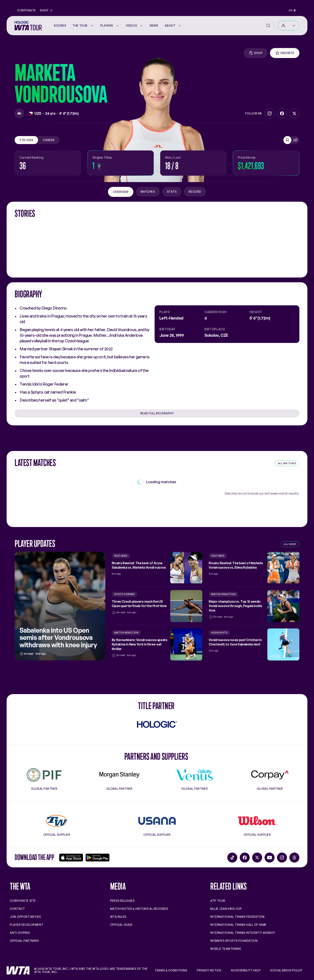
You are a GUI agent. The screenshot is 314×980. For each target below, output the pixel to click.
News (154, 26)
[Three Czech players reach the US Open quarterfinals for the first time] (157, 606)
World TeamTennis (226, 949)
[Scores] (60, 26)
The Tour (83, 26)
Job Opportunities (25, 917)
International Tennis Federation (237, 917)
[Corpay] (270, 775)
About (173, 26)
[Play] (19, 113)
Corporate (26, 10)
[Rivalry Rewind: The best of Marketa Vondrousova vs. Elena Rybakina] (254, 568)
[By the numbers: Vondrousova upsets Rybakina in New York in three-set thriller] (157, 644)
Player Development (27, 925)
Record (195, 192)
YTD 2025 (26, 140)
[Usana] (157, 821)
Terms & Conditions (171, 970)
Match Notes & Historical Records (139, 909)
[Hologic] (157, 724)
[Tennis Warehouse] (57, 821)
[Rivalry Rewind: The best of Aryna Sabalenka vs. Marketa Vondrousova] (157, 568)
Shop (46, 10)
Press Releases (122, 901)
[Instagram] (270, 113)
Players (110, 26)
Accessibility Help (246, 970)
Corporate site (23, 901)
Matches (148, 192)
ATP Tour (218, 901)
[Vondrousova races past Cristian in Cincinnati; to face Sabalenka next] (254, 644)
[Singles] (287, 140)
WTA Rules (118, 917)
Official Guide (121, 925)
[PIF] (44, 775)
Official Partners (24, 941)
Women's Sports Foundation (234, 941)
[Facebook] (282, 113)
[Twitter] (294, 113)
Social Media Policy (286, 970)
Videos (135, 26)
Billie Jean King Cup (226, 909)
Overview (121, 192)
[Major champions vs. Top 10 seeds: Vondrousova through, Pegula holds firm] (254, 606)
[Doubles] (295, 140)
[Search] (268, 26)
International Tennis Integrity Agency (243, 933)
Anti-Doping (20, 933)
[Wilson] (257, 821)
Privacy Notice (209, 970)
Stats (172, 192)
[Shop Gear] (256, 53)
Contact (17, 909)
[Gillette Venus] (195, 775)
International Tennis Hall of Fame (238, 925)
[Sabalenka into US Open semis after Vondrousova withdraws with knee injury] (60, 606)
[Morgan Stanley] (119, 775)
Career (49, 140)
